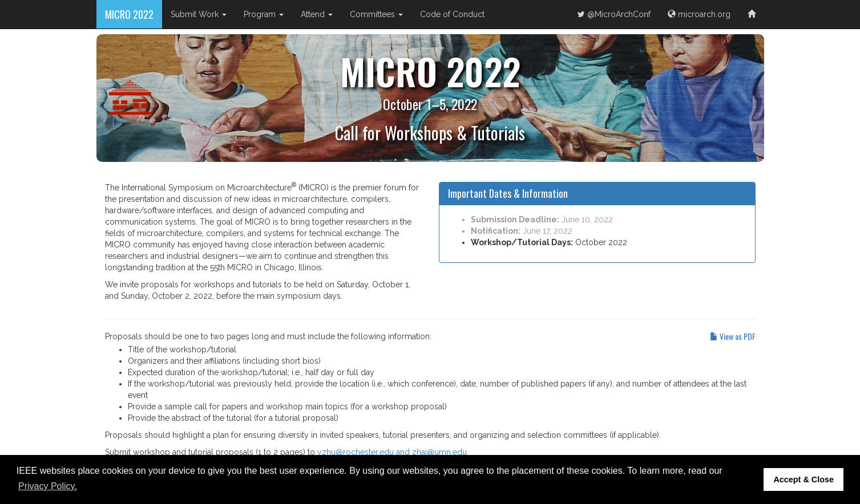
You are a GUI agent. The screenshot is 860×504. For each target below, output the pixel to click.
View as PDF (733, 336)
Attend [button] (317, 14)
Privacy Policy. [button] (48, 486)
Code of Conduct (452, 14)
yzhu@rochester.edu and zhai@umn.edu (392, 452)
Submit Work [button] (199, 14)
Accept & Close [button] (804, 479)
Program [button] (264, 14)
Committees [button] (376, 14)
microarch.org (699, 14)
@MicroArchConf (614, 14)
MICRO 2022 (129, 14)
